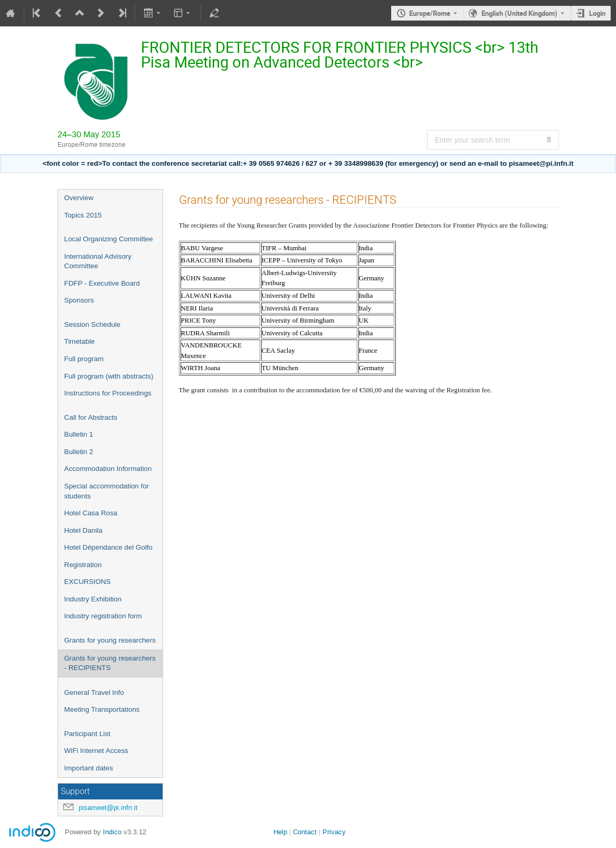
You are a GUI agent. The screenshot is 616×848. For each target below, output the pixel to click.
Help (280, 832)
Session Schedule (93, 324)
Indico (112, 832)
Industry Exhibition (93, 599)
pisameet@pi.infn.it (108, 808)
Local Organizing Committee (109, 239)
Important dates (89, 768)
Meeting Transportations (102, 709)
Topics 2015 (83, 215)
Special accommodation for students (107, 491)
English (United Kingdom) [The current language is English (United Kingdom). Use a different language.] (519, 13)
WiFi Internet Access (96, 751)
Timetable (80, 341)
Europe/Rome (430, 13)
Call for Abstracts (91, 417)
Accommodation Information (108, 469)
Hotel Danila (84, 530)
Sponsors (79, 300)
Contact (305, 832)
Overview (79, 198)
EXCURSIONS (88, 582)
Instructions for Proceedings (108, 393)
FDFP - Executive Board (102, 283)
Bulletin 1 (79, 434)
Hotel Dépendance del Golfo (108, 547)
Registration (83, 565)
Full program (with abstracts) (109, 376)
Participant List (87, 734)
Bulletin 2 (79, 452)
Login (597, 13)
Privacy (334, 832)
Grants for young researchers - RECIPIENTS (110, 663)
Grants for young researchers (110, 640)
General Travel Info (94, 692)
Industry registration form (103, 616)
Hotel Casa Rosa (91, 513)
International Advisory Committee (98, 261)
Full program (84, 359)
